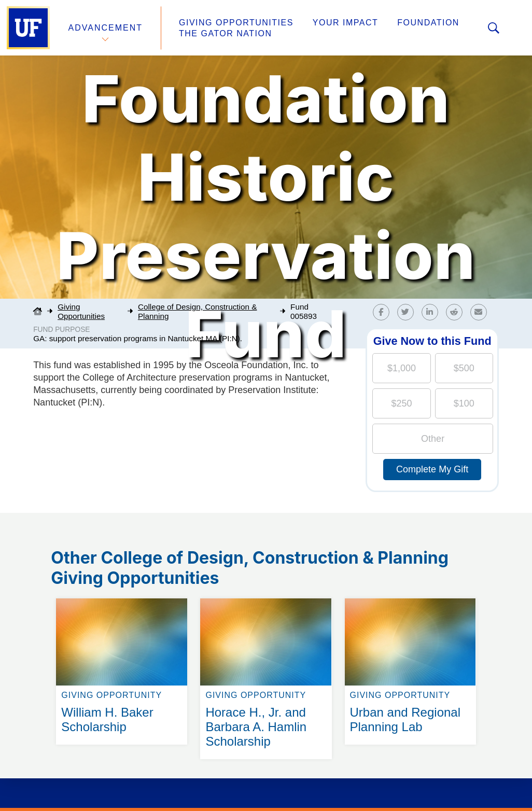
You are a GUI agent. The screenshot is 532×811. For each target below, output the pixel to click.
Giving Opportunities (236, 23)
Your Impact (345, 23)
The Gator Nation (226, 33)
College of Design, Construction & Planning (198, 311)
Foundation (428, 23)
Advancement (106, 28)
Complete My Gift (432, 469)
